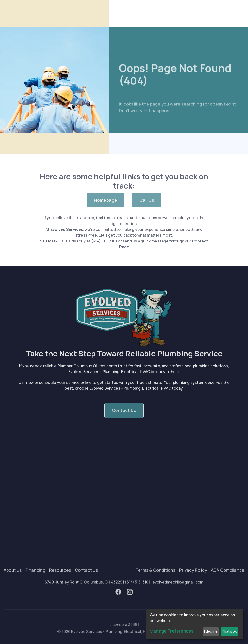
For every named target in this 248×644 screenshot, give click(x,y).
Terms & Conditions (155, 578)
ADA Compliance (228, 578)
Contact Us (86, 578)
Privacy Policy (193, 578)
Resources (60, 578)
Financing (35, 578)
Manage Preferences (171, 631)
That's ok (229, 631)
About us (13, 578)
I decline (211, 631)
